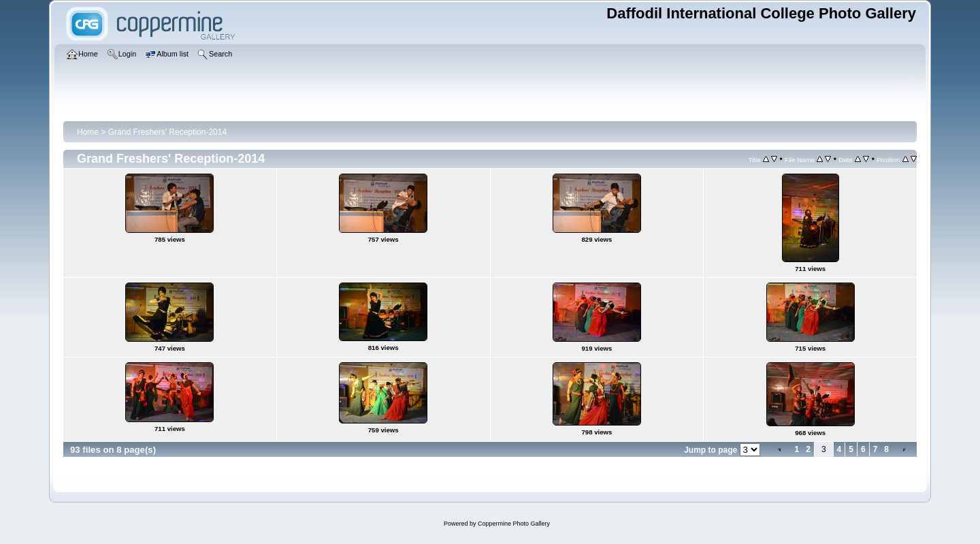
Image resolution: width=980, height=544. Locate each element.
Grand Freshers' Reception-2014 (167, 132)
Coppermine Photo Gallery (514, 524)
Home (88, 132)
